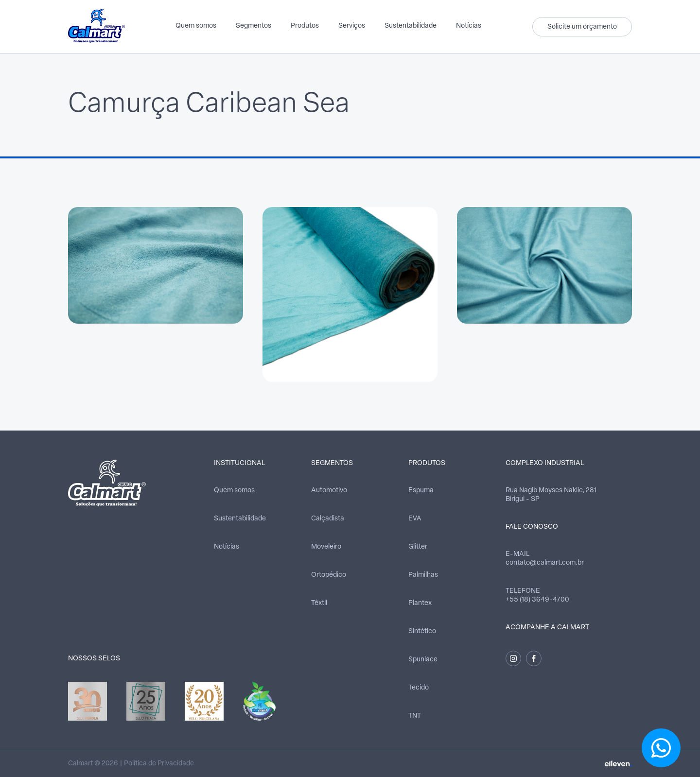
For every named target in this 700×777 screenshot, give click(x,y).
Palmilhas (423, 575)
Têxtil (319, 603)
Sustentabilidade (411, 26)
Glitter (418, 547)
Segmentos (254, 26)
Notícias (469, 26)
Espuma (421, 491)
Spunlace (423, 660)
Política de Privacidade (159, 764)
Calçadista (328, 519)
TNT (415, 716)
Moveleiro (326, 547)
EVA (415, 519)
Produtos (305, 26)
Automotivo (329, 491)
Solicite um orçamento (582, 27)
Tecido (419, 688)
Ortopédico (329, 575)
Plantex (420, 603)
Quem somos (196, 26)
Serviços (352, 26)
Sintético (422, 631)
